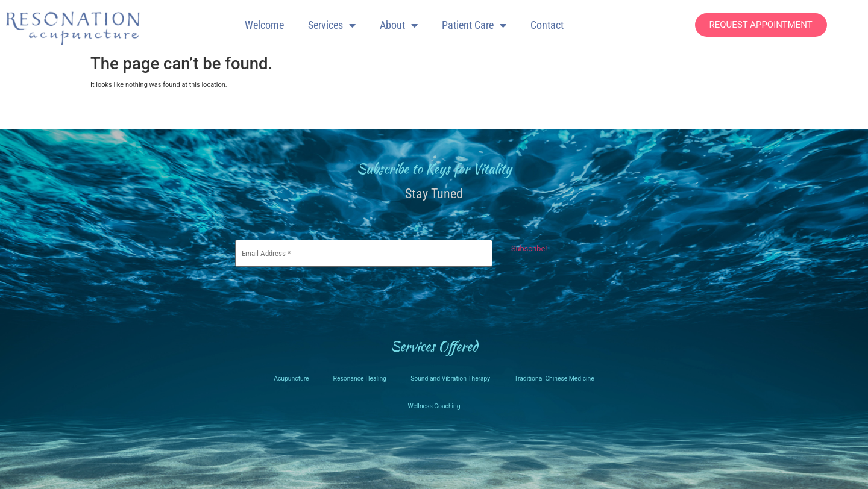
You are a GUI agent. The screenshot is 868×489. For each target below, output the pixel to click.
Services (332, 25)
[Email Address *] (364, 251)
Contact (547, 25)
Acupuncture (285, 375)
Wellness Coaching (434, 403)
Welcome (264, 25)
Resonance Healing (356, 375)
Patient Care (474, 25)
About (399, 25)
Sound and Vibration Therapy (451, 375)
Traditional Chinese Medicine (560, 375)
